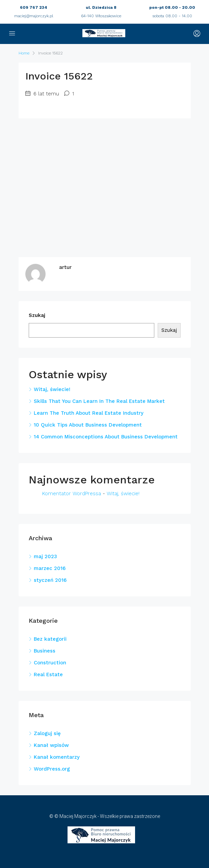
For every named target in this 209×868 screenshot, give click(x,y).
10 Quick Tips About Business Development (88, 425)
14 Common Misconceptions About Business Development (106, 437)
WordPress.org (52, 769)
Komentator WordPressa (72, 494)
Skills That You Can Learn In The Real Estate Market (99, 401)
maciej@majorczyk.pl (34, 16)
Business (45, 651)
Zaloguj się (47, 733)
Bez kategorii (50, 639)
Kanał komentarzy (57, 757)
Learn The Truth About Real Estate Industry (89, 413)
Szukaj (37, 315)
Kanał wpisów (51, 745)
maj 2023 (45, 556)
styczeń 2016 (50, 580)
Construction (50, 663)
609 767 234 (34, 7)
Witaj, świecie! (52, 389)
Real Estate (48, 675)
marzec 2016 (50, 568)
